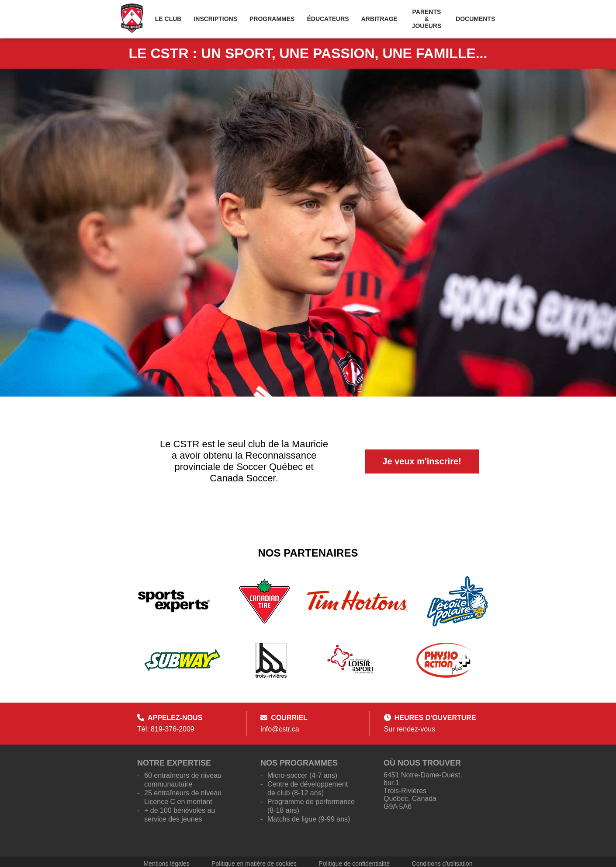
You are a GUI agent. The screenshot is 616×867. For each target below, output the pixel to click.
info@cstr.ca (280, 729)
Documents (475, 19)
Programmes (272, 19)
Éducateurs (328, 19)
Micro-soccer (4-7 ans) (302, 775)
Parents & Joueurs (427, 19)
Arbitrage (379, 19)
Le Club (168, 19)
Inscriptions (215, 19)
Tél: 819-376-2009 (166, 729)
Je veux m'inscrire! (422, 461)
